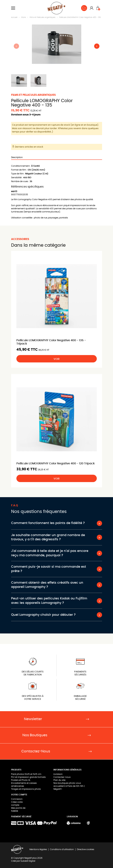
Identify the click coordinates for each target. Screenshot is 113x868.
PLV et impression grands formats (28, 777)
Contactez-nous (62, 777)
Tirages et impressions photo (26, 789)
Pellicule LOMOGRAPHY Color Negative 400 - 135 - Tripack (51, 342)
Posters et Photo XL (21, 780)
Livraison (58, 774)
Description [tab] (17, 157)
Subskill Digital (28, 861)
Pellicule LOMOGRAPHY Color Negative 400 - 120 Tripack (56, 463)
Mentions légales (38, 849)
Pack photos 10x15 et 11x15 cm (26, 774)
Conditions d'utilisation (62, 849)
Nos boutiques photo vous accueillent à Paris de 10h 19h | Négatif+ (69, 786)
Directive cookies (85, 849)
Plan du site (59, 780)
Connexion (17, 799)
